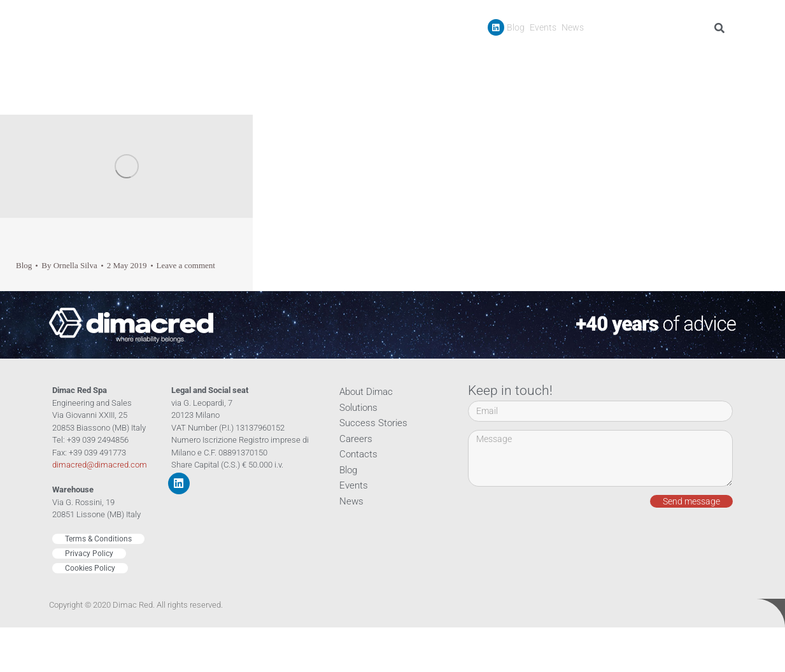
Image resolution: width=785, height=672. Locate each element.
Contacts (712, 56)
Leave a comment (186, 265)
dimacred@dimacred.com (100, 465)
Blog (516, 27)
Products (539, 57)
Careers (668, 56)
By (69, 265)
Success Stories (608, 56)
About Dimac (366, 392)
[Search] (722, 28)
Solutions (358, 408)
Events (543, 27)
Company (477, 57)
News (573, 27)
